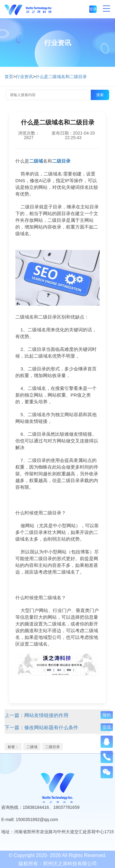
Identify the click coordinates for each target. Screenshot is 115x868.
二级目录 (52, 747)
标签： (13, 747)
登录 (93, 9)
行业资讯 (24, 77)
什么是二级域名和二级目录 (61, 77)
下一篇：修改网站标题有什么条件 (41, 728)
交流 (107, 727)
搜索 (100, 95)
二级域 (32, 747)
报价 (107, 715)
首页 (9, 77)
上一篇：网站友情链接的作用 (36, 715)
